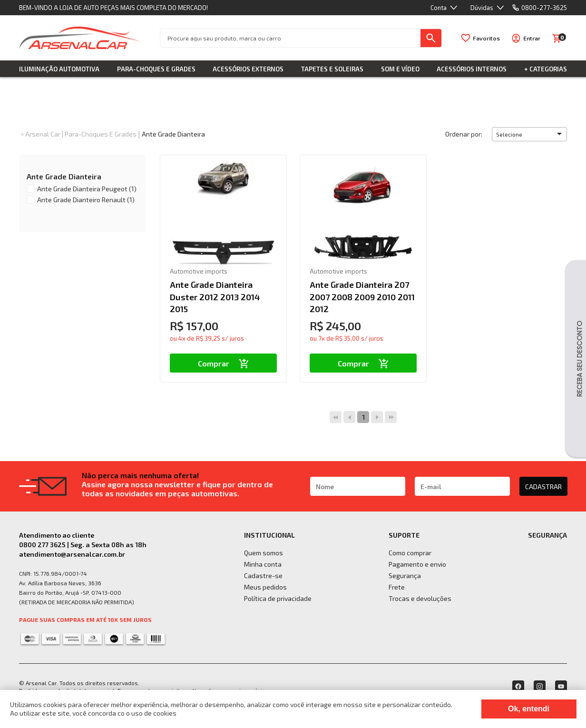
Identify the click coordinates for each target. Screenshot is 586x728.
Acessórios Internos (472, 69)
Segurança (405, 576)
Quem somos (264, 553)
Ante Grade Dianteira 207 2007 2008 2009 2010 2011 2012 (362, 296)
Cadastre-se (263, 576)
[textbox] (290, 38)
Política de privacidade (278, 598)
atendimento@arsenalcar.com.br (72, 554)
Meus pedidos (265, 587)
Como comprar (410, 553)
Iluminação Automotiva (59, 69)
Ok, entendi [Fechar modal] (529, 709)
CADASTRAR (543, 487)
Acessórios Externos (248, 69)
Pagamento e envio (417, 564)
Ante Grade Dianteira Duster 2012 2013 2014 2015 (215, 296)
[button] (529, 134)
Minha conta (263, 564)
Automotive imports (199, 271)
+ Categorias (546, 69)
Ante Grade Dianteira (173, 134)
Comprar (223, 363)
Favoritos (486, 38)
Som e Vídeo (400, 69)
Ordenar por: (464, 134)
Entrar (532, 38)
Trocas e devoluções (420, 598)
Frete (397, 587)
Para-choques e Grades (156, 69)
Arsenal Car (43, 134)
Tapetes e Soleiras (332, 69)
